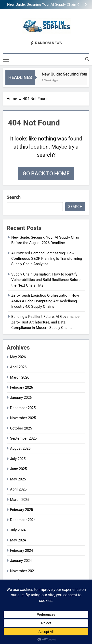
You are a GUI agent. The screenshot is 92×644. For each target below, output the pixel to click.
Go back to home (46, 173)
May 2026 (18, 356)
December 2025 (23, 407)
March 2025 (20, 499)
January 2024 (21, 560)
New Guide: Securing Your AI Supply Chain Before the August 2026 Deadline (42, 5)
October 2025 (21, 428)
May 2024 (18, 540)
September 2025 (23, 438)
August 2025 (20, 448)
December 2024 (23, 520)
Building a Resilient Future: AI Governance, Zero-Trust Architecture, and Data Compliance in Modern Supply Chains (46, 322)
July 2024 (18, 530)
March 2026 (20, 377)
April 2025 (18, 489)
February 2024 (21, 550)
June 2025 (18, 469)
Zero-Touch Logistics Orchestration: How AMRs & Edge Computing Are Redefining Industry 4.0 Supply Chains (45, 301)
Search (14, 197)
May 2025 (18, 479)
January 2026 (21, 397)
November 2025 (23, 418)
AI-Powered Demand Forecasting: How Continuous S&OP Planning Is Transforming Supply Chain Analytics (47, 258)
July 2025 (18, 458)
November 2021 (23, 570)
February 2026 (21, 387)
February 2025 (21, 509)
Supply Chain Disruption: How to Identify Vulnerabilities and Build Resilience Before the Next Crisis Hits (46, 279)
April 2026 (18, 367)
